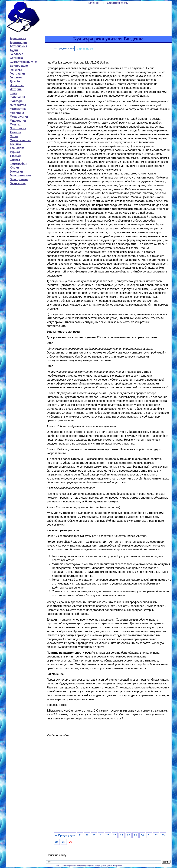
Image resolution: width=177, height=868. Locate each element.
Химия (14, 168)
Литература (18, 105)
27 (122, 835)
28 (128, 835)
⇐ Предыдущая (64, 48)
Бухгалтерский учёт (24, 62)
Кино (13, 93)
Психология (18, 128)
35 (64, 842)
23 (94, 835)
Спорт (14, 136)
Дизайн (15, 81)
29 (135, 835)
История (16, 89)
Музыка (15, 125)
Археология (18, 38)
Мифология (18, 121)
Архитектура (19, 42)
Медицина (17, 113)
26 (115, 835)
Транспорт (17, 148)
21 (80, 835)
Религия (16, 132)
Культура (16, 101)
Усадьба (16, 156)
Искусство (17, 85)
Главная (93, 3)
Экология (16, 172)
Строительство (21, 140)
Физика (15, 160)
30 (142, 835)
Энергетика (18, 183)
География (17, 74)
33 (163, 835)
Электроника (19, 179)
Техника (15, 144)
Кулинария (17, 97)
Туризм (15, 152)
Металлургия (19, 117)
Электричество (20, 175)
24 (101, 835)
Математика (18, 109)
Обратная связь (117, 3)
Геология (16, 77)
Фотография (19, 164)
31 (149, 835)
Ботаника (16, 58)
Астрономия (18, 46)
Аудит (14, 50)
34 (57, 842)
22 (87, 835)
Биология (17, 54)
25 (108, 835)
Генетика (16, 70)
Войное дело (19, 66)
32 (156, 835)
